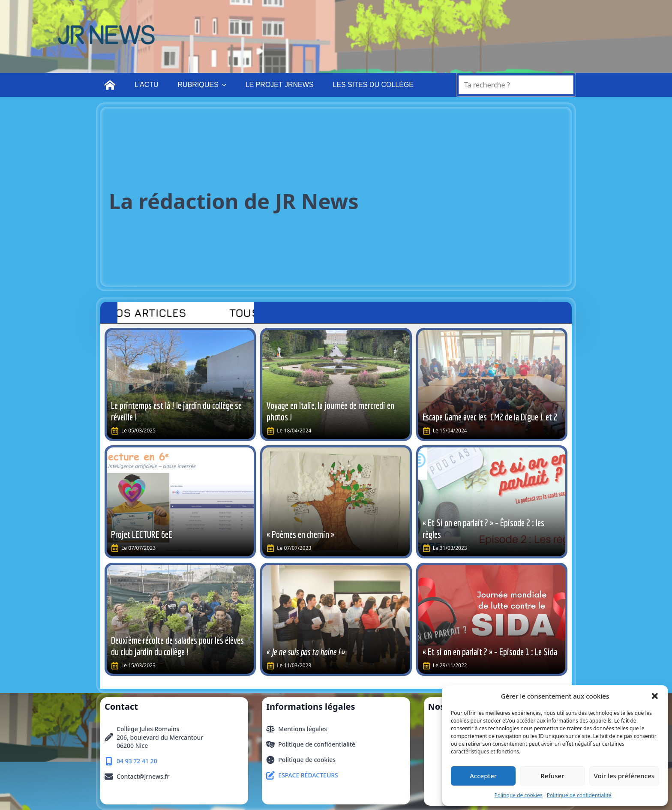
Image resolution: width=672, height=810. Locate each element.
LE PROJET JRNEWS (280, 85)
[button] (655, 696)
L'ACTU (147, 85)
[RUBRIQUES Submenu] (227, 85)
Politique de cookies (518, 795)
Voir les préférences (624, 776)
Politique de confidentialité (579, 795)
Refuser (552, 776)
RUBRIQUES (198, 85)
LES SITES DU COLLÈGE (373, 85)
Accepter (483, 776)
